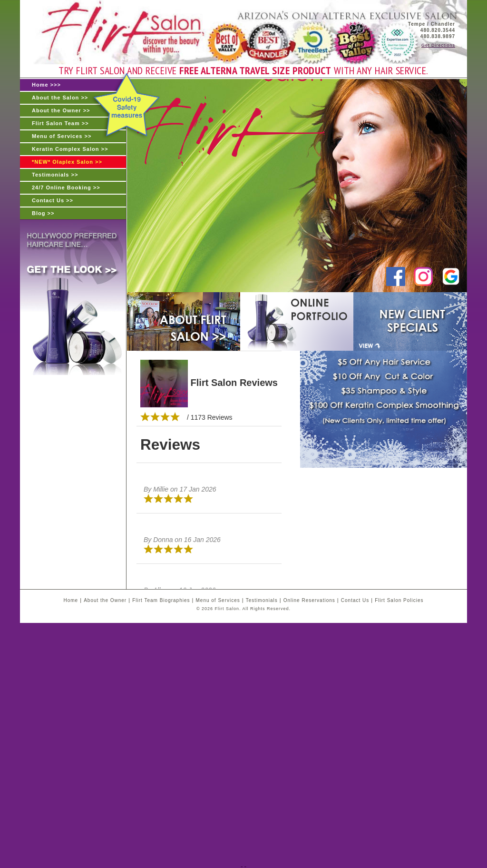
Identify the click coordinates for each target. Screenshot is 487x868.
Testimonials (262, 600)
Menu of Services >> (62, 136)
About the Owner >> (61, 110)
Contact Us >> (53, 200)
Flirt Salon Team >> (60, 123)
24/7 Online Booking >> (66, 187)
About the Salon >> (60, 98)
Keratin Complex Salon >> (70, 149)
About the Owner (105, 600)
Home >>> (46, 85)
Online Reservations (309, 600)
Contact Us (355, 600)
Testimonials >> (55, 175)
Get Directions (438, 45)
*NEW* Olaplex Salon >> (67, 162)
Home (71, 600)
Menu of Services (218, 600)
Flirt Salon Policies (399, 600)
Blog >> (43, 213)
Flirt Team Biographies (161, 600)
